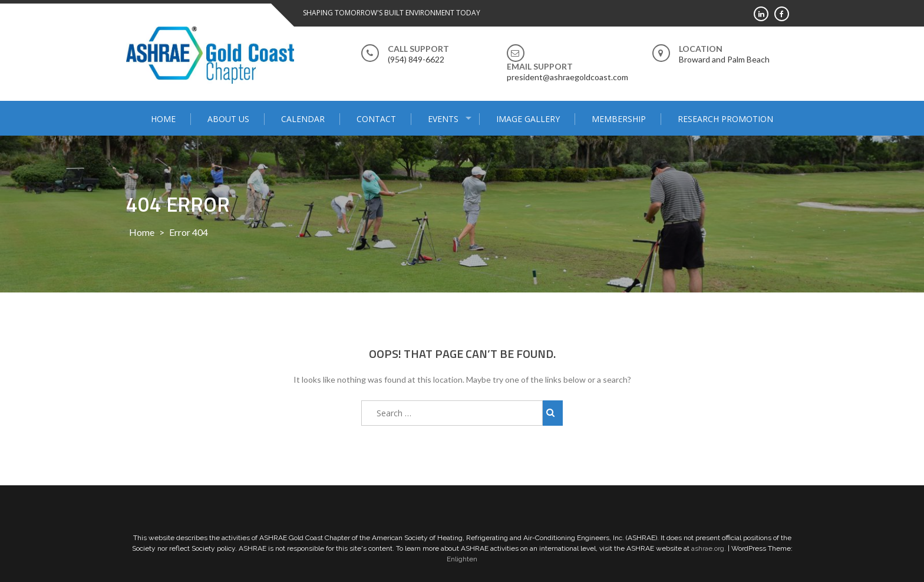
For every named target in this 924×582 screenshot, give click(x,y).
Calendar (303, 119)
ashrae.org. (709, 548)
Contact (376, 119)
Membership (619, 119)
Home (163, 119)
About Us (228, 119)
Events (443, 119)
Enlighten (462, 559)
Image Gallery (528, 119)
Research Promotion (725, 119)
